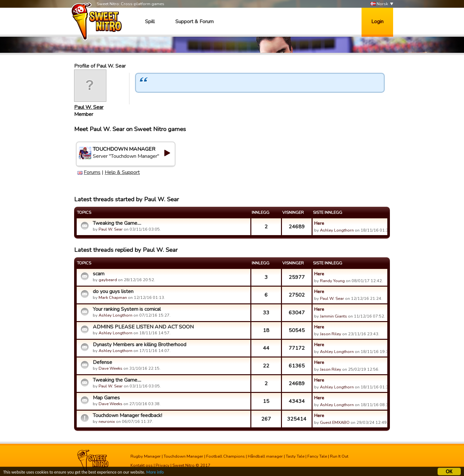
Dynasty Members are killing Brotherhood (140, 345)
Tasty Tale (295, 456)
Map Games (106, 398)
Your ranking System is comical (127, 309)
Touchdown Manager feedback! (127, 415)
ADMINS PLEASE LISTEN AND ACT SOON (143, 327)
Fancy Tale (317, 456)
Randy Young (332, 281)
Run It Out (339, 456)
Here (319, 223)
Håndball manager (265, 456)
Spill (150, 22)
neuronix (107, 422)
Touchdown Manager (184, 456)
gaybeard (108, 280)
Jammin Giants (333, 316)
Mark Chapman (113, 298)
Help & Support (122, 172)
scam (99, 274)
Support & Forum (194, 22)
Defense (102, 362)
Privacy (163, 465)
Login (377, 22)
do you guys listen (113, 291)
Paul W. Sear (89, 107)
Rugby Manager (146, 456)
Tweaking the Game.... (117, 223)
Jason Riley (331, 334)
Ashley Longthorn (337, 230)
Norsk (379, 4)
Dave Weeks (111, 368)
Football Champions (226, 456)
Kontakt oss (142, 465)
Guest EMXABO (335, 423)
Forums (92, 172)
